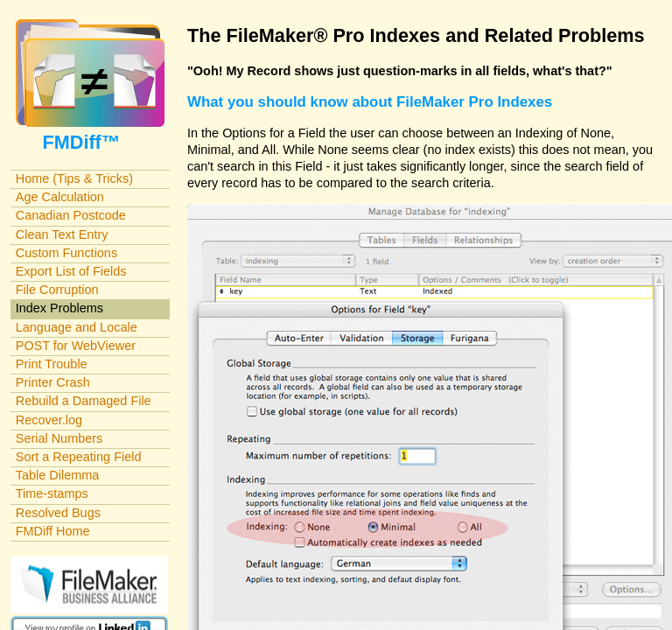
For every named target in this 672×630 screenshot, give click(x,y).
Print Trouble (52, 364)
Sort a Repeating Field (79, 457)
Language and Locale (77, 327)
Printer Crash (53, 382)
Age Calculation (60, 197)
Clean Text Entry (62, 234)
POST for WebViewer (76, 346)
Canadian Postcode (71, 215)
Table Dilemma (57, 475)
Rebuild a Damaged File (84, 401)
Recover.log (49, 420)
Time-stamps (52, 493)
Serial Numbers (59, 438)
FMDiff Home (53, 531)
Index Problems (59, 308)
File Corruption (57, 290)
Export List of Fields (71, 271)
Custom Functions (66, 253)
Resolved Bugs (58, 513)
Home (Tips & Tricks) (74, 178)
